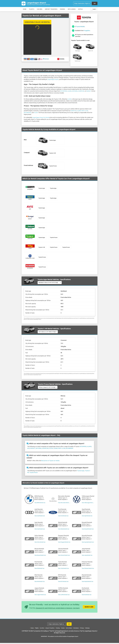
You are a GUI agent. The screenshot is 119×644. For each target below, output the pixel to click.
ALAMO (70, 91)
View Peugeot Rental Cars (64, 543)
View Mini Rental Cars (40, 583)
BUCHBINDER (28, 113)
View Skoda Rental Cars (64, 530)
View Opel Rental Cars (87, 517)
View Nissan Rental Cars (40, 556)
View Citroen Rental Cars (64, 556)
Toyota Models (80, 27)
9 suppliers (87, 31)
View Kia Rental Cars (87, 596)
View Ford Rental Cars (63, 517)
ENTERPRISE (64, 91)
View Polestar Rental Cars (88, 569)
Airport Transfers (51, 9)
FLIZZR (69, 99)
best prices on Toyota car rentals (50, 462)
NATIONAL (75, 91)
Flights (32, 9)
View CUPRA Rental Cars (64, 596)
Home (25, 9)
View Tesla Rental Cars (64, 569)
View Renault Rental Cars (88, 530)
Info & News (72, 9)
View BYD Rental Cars (63, 583)
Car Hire (39, 9)
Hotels (80, 9)
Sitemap (88, 629)
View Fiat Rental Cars (39, 569)
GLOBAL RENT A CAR (83, 111)
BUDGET (90, 91)
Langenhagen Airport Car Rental (41, 118)
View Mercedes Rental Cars (65, 504)
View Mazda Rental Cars (88, 583)
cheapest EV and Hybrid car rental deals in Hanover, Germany (58, 609)
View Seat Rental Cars (40, 530)
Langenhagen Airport (39, 4)
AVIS (29, 449)
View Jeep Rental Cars (87, 556)
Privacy (82, 629)
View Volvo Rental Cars (40, 543)
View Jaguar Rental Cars (40, 596)
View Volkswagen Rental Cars (89, 504)
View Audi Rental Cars (40, 517)
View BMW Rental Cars (40, 504)
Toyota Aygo (81, 472)
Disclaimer (76, 629)
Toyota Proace (34, 474)
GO (95, 4)
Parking (62, 9)
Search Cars (89, 608)
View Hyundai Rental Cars (88, 543)
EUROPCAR (82, 91)
